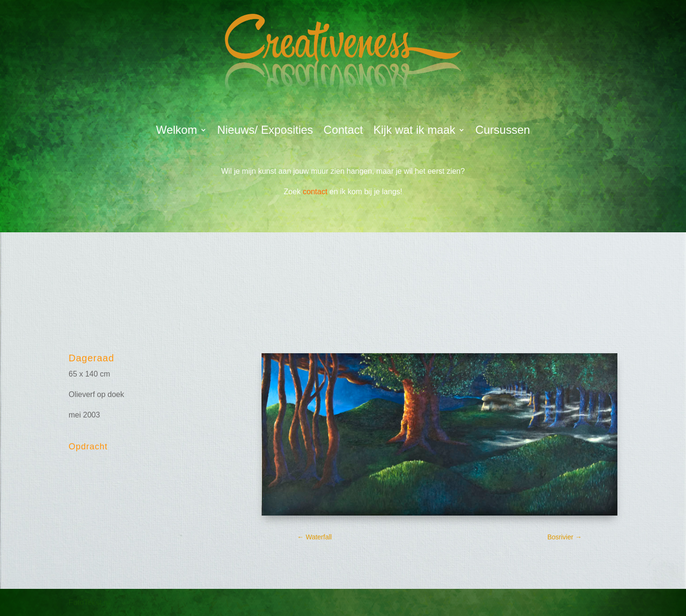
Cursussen (503, 131)
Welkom (176, 131)
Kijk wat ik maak (414, 131)
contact (315, 192)
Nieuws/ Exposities (265, 131)
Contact (343, 131)
